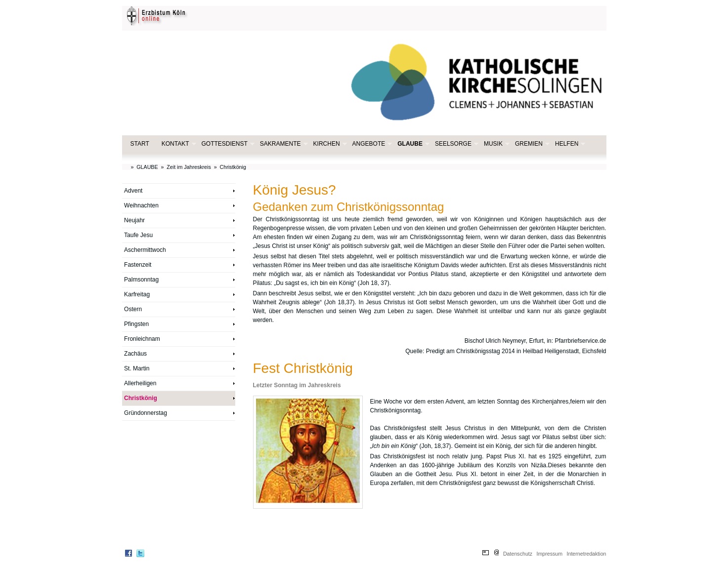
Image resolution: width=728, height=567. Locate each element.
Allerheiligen (140, 383)
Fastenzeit (138, 265)
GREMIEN (531, 144)
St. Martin (137, 368)
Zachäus (135, 354)
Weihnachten (141, 205)
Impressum (549, 554)
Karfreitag (137, 294)
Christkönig (233, 167)
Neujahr (134, 220)
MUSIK (496, 144)
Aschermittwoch (145, 250)
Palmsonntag (141, 280)
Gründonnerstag (146, 413)
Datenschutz (518, 554)
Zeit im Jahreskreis (189, 167)
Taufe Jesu (138, 235)
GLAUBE (412, 144)
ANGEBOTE (371, 144)
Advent (133, 191)
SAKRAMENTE (283, 144)
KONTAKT (178, 144)
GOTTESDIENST (227, 144)
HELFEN (569, 144)
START (140, 144)
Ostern (133, 309)
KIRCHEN (329, 144)
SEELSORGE (456, 144)
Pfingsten (136, 324)
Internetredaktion (587, 554)
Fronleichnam (142, 339)
